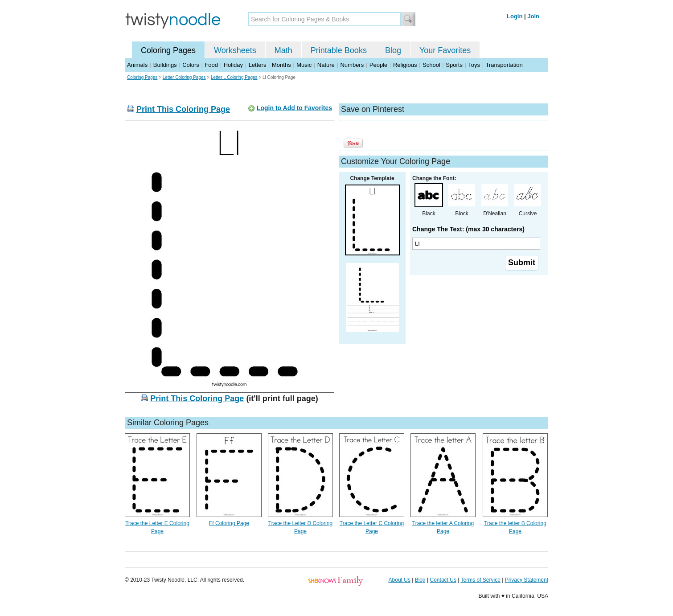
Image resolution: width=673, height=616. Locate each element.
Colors (191, 65)
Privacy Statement (527, 580)
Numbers (352, 65)
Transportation (504, 65)
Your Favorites (445, 50)
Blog (393, 50)
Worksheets (235, 50)
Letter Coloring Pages (184, 77)
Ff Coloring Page (229, 523)
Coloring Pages (168, 50)
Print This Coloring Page (183, 109)
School (431, 65)
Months (281, 65)
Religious (405, 65)
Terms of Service (480, 580)
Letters (258, 65)
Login (515, 16)
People (378, 65)
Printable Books (339, 50)
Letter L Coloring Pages (234, 77)
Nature (326, 65)
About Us (400, 580)
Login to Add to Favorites (294, 108)
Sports (454, 65)
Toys (474, 65)
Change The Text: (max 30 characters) (468, 229)
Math (283, 50)
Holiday (233, 65)
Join (533, 16)
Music (304, 65)
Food (211, 65)
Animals (137, 65)
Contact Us (443, 580)
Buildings (165, 65)
